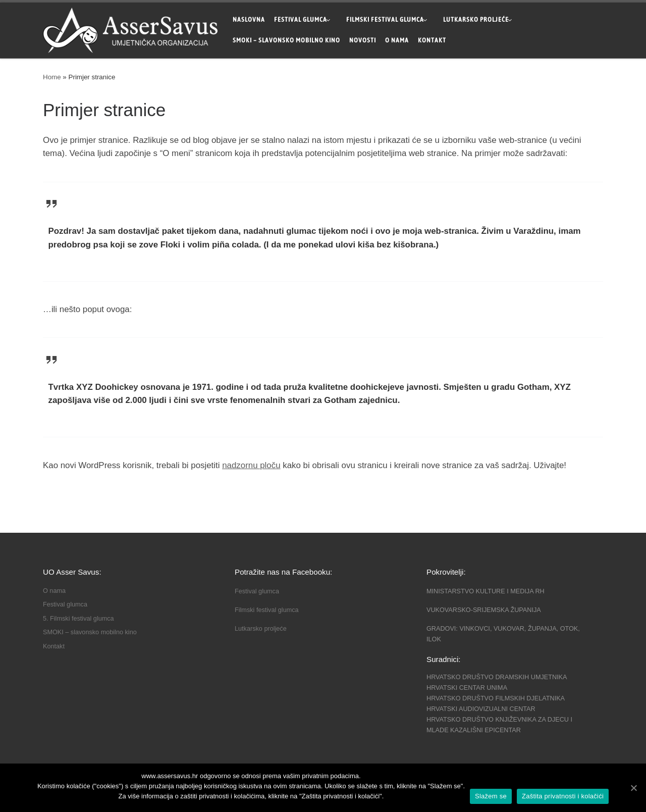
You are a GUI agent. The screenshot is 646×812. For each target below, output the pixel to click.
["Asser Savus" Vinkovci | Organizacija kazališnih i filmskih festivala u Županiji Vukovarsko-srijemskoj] (130, 29)
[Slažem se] (633, 788)
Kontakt (54, 646)
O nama (54, 591)
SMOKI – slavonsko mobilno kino (90, 632)
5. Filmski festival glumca (78, 619)
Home (52, 77)
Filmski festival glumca (267, 610)
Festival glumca (65, 604)
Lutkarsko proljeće (261, 629)
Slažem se (491, 796)
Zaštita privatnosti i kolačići (563, 796)
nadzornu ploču (251, 465)
